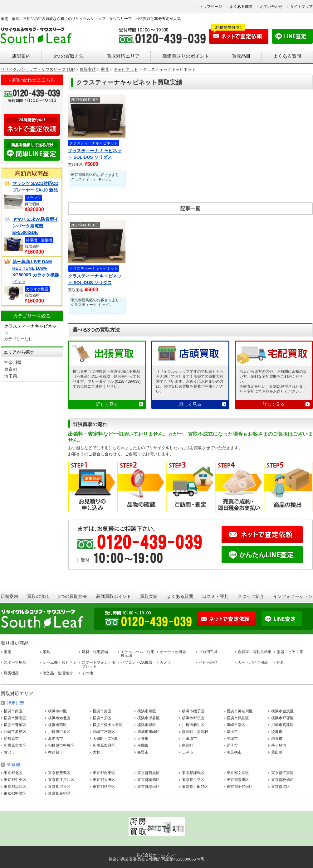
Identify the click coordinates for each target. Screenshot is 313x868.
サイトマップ (301, 7)
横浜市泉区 (147, 711)
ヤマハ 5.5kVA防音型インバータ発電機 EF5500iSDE (36, 226)
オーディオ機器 (173, 652)
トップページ (211, 7)
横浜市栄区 (102, 718)
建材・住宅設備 (95, 652)
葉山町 (277, 752)
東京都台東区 (104, 773)
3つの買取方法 (68, 56)
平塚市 (232, 739)
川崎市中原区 (59, 732)
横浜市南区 (13, 711)
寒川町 (188, 745)
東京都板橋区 (282, 780)
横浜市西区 (57, 725)
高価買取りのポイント (186, 56)
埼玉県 (11, 376)
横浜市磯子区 (193, 711)
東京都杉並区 (104, 787)
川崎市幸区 (236, 725)
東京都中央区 (15, 780)
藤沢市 (9, 752)
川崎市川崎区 (149, 732)
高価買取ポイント (114, 596)
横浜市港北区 (59, 718)
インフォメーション (293, 596)
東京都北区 (13, 773)
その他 (87, 673)
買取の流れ (38, 596)
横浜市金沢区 (282, 711)
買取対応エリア (123, 56)
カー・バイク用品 (253, 662)
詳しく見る (107, 404)
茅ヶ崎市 (279, 745)
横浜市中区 (57, 711)
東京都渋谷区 (59, 787)
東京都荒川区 (238, 780)
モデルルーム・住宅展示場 (138, 654)
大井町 (143, 739)
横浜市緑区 (147, 725)
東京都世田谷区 (195, 787)
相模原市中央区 (61, 745)
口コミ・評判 (215, 596)
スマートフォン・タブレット (99, 664)
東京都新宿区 (59, 793)
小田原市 (189, 739)
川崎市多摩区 (15, 732)
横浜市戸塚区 (282, 718)
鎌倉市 (277, 739)
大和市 (98, 752)
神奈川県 (13, 362)
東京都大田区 (104, 780)
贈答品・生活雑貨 (58, 673)
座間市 (143, 745)
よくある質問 (241, 7)
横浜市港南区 (15, 718)
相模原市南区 (15, 745)
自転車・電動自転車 (255, 652)
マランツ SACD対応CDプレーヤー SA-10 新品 (36, 187)
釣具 (281, 662)
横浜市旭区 (102, 711)
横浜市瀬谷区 (149, 718)
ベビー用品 (208, 662)
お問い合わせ (271, 7)
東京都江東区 (282, 773)
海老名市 (56, 739)
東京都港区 (281, 787)
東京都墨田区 (149, 787)
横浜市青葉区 (15, 725)
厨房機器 (11, 673)
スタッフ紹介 (251, 596)
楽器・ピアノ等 (290, 652)
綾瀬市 (277, 732)
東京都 (11, 369)
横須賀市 (56, 752)
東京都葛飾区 (149, 780)
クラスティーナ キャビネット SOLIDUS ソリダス (95, 154)
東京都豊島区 (59, 773)
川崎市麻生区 (193, 725)
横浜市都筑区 (193, 718)
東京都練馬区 (193, 773)
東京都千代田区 (240, 787)
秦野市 (143, 752)
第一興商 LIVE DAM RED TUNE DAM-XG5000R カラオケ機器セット (36, 272)
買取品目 (241, 56)
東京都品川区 (15, 787)
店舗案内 (21, 56)
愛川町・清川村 (195, 732)
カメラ (165, 662)
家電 (7, 652)
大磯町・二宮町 (106, 739)
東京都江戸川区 (61, 780)
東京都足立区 (193, 780)
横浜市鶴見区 (238, 718)
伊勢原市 (11, 739)
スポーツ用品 (15, 662)
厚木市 (232, 732)
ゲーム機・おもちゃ (60, 662)
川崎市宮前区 (104, 732)
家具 (46, 652)
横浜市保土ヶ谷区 (108, 725)
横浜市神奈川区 (240, 711)
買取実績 (149, 596)
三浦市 (188, 752)
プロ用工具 (208, 652)
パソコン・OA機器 (137, 662)
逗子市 (232, 745)
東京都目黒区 (149, 773)
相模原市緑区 (104, 745)
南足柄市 (234, 752)
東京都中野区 (15, 793)
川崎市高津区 (282, 725)
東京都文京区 (238, 773)
